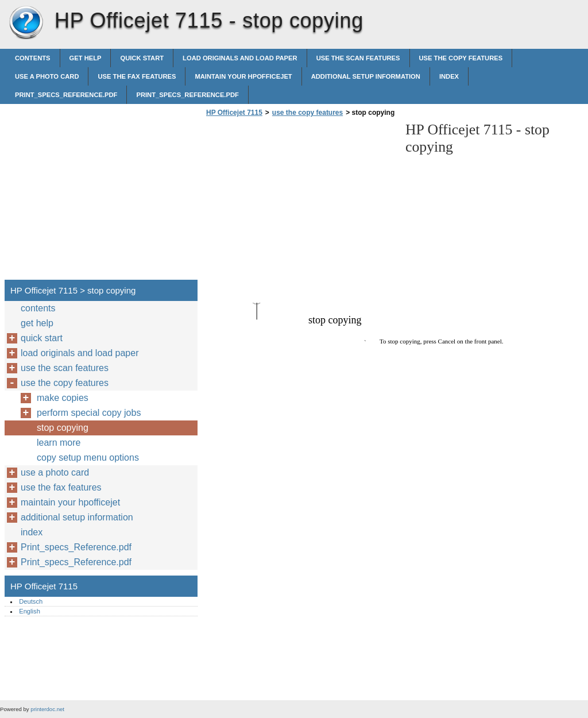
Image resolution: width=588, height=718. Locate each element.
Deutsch (31, 601)
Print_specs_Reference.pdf (66, 95)
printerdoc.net (47, 709)
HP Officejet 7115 (26, 23)
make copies (63, 398)
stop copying (63, 428)
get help (86, 58)
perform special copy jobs (89, 413)
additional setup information (366, 76)
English (30, 611)
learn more (59, 443)
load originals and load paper (240, 58)
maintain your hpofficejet (243, 76)
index (449, 76)
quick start (142, 58)
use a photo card (47, 76)
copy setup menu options (88, 458)
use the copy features (461, 58)
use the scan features (358, 58)
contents (33, 58)
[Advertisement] (300, 202)
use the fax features (137, 76)
